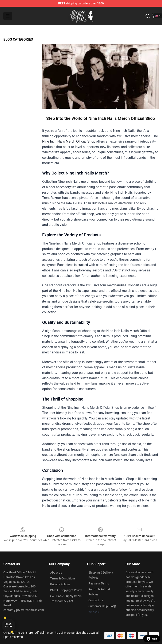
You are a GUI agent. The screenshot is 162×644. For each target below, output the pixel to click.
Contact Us (96, 600)
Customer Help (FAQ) (102, 606)
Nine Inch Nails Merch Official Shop (69, 141)
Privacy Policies (60, 584)
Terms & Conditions (63, 578)
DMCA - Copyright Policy (66, 590)
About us (56, 573)
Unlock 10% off (9, 625)
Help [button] (152, 639)
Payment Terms (99, 583)
